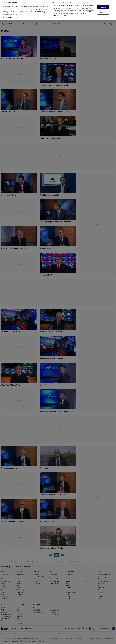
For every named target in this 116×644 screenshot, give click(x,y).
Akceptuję (103, 5)
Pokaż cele (103, 10)
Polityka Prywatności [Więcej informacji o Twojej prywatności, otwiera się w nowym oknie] (8, 15)
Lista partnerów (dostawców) (59, 13)
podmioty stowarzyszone (31, 2)
